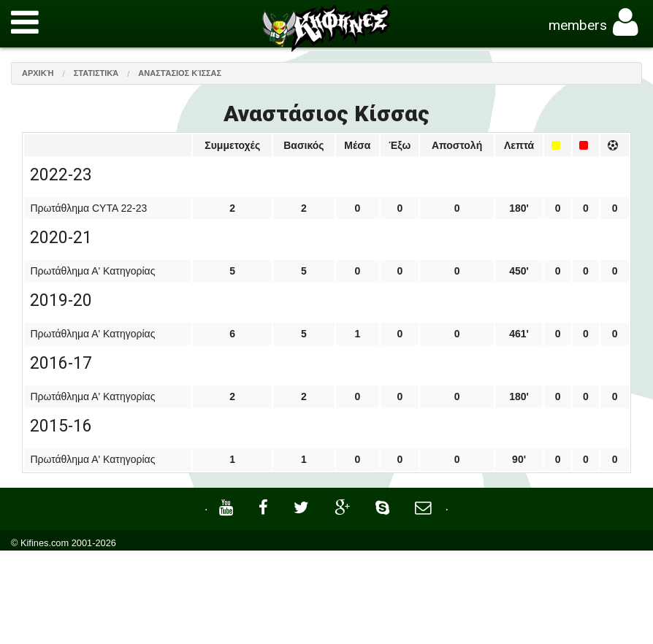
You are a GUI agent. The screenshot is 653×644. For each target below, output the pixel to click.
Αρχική (38, 73)
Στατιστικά (96, 73)
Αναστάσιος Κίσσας (180, 73)
